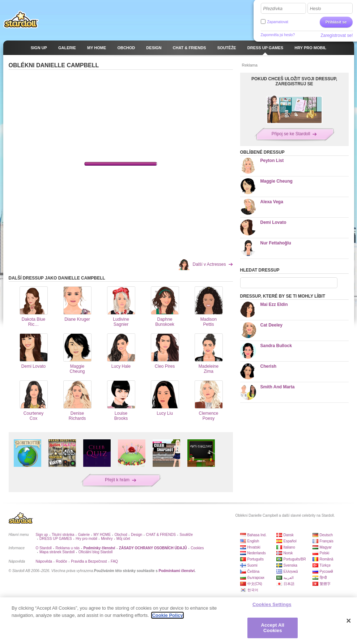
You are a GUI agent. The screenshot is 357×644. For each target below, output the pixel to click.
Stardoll (21, 20)
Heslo (316, 9)
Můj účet (123, 539)
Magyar (326, 547)
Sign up (42, 535)
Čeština (254, 572)
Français (327, 541)
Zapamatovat (278, 22)
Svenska (290, 565)
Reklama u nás (67, 548)
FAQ (114, 561)
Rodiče (62, 561)
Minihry (107, 539)
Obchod (121, 535)
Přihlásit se (336, 22)
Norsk (288, 553)
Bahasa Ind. (257, 535)
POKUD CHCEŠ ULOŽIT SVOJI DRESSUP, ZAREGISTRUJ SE (294, 81)
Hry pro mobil (86, 539)
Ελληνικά (291, 572)
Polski (325, 553)
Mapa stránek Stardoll (57, 552)
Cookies (197, 548)
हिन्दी (323, 578)
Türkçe (325, 565)
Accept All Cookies (273, 628)
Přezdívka (273, 9)
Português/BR (295, 559)
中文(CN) (255, 584)
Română (327, 559)
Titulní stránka (63, 535)
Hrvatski (254, 547)
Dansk (289, 535)
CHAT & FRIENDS (161, 535)
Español (290, 541)
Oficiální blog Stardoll (96, 552)
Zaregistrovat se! (337, 35)
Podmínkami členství (176, 571)
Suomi (252, 565)
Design (137, 535)
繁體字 (325, 584)
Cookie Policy (167, 615)
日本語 (289, 584)
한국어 (253, 590)
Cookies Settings (272, 604)
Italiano (289, 547)
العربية (289, 578)
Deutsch (326, 535)
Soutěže (186, 535)
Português (256, 559)
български (256, 578)
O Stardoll (44, 548)
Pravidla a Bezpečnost (89, 561)
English (253, 541)
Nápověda (44, 561)
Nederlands (257, 553)
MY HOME (102, 535)
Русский (326, 572)
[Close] (349, 621)
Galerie (84, 535)
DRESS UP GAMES (56, 539)
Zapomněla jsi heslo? (278, 35)
